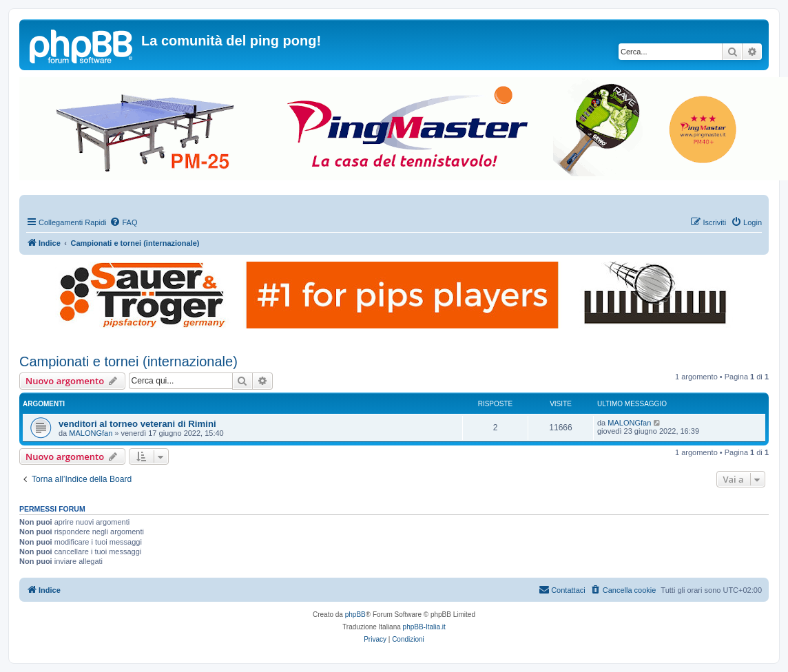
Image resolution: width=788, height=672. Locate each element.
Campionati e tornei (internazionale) (128, 361)
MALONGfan (91, 433)
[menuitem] (123, 222)
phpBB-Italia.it (424, 627)
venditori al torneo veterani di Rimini (137, 424)
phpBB (355, 615)
